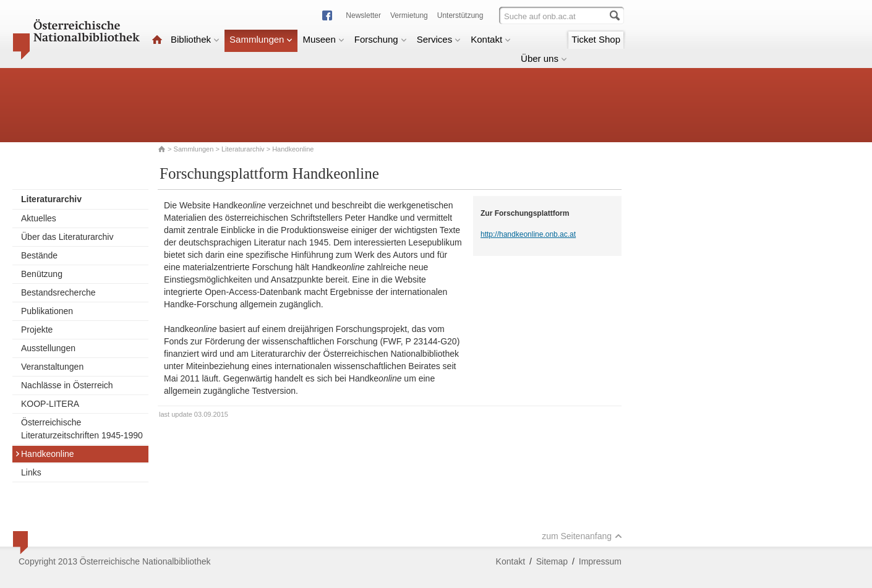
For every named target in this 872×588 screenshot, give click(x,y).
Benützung (42, 274)
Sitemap (552, 561)
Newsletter (363, 15)
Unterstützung (460, 15)
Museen (323, 39)
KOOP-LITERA (50, 404)
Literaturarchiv (244, 149)
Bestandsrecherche (58, 292)
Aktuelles (39, 218)
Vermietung (409, 15)
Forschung (381, 39)
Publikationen (47, 311)
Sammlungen (261, 39)
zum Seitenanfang (582, 536)
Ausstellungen (48, 348)
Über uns (544, 58)
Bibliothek (195, 39)
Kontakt (491, 39)
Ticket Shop (596, 39)
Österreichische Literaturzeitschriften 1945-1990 (82, 429)
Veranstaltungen (52, 367)
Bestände (39, 255)
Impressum (600, 561)
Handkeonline (45, 454)
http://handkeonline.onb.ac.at (528, 234)
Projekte (37, 330)
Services (439, 39)
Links (31, 472)
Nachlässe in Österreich (67, 385)
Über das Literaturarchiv (67, 237)
